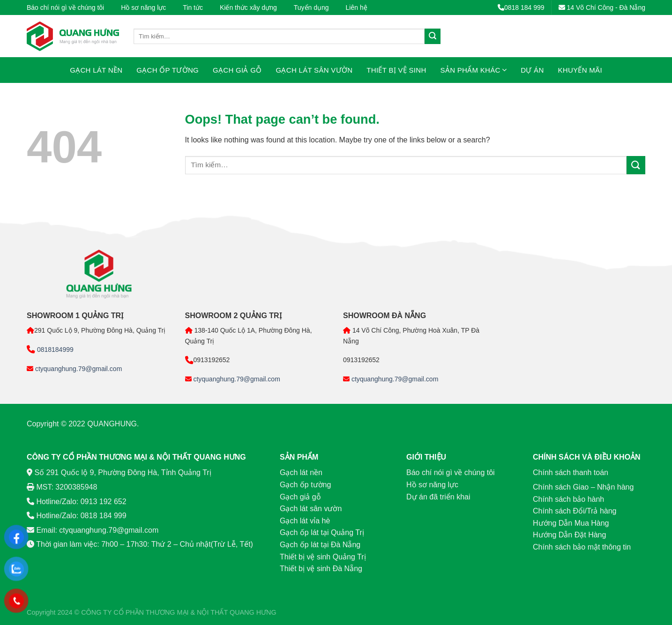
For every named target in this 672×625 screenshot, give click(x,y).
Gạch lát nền (96, 70)
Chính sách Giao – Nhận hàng (583, 487)
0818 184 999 (521, 7)
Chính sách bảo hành (568, 499)
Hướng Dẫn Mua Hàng (571, 523)
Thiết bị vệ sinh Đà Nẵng (321, 569)
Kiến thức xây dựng (248, 7)
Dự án (532, 70)
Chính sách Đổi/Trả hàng (575, 511)
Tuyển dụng (311, 7)
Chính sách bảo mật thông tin (582, 547)
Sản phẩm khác (474, 70)
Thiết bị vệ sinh (396, 70)
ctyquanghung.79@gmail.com (78, 369)
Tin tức (193, 7)
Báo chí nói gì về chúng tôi (65, 7)
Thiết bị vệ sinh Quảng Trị (323, 557)
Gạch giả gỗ (237, 70)
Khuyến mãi (580, 70)
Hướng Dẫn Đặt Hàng (569, 535)
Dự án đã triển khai (438, 497)
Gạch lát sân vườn (314, 70)
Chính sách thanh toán (571, 472)
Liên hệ (357, 7)
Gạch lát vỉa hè (305, 521)
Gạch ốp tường (168, 70)
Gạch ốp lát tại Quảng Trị (322, 532)
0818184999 (54, 350)
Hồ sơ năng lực (143, 7)
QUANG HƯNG (253, 612)
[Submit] (433, 37)
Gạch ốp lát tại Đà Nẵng (320, 545)
